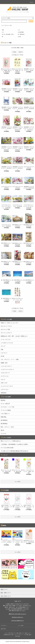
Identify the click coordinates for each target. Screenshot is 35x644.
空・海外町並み (21, 34)
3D (2, 37)
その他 (19, 37)
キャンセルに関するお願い (7, 448)
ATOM (19, 636)
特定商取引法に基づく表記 (8, 635)
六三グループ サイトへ (18, 617)
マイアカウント (4, 626)
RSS (16, 636)
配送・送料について (20, 633)
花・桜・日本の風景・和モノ (8, 34)
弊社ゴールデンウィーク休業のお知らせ (11, 441)
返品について (27, 633)
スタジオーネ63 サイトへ (17, 621)
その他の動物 (21, 32)
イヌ (19, 30)
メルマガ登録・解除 (27, 635)
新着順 (22, 48)
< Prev (14, 52)
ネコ (3, 32)
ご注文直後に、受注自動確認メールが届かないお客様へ (15, 444)
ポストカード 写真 (8, 25)
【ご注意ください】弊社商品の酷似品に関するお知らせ (15, 451)
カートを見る (21, 626)
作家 (3, 30)
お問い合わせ (3, 629)
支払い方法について (12, 633)
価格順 (18, 48)
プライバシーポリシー (18, 635)
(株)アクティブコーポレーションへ (17, 614)
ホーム (3, 25)
